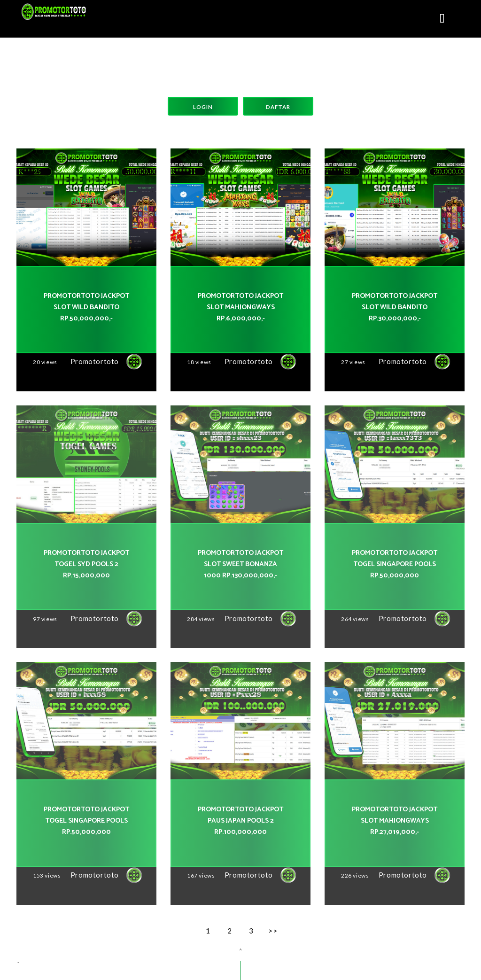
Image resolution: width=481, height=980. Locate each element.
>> (273, 931)
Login (203, 107)
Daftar (278, 107)
